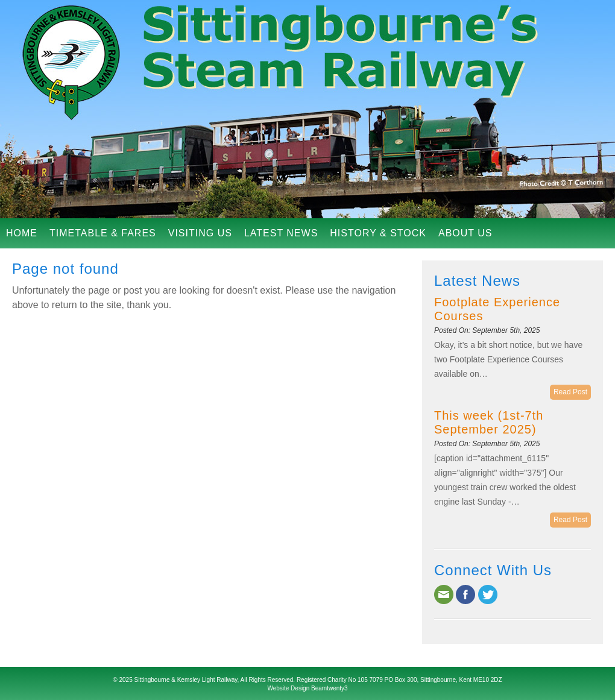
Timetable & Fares (103, 233)
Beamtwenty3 (330, 688)
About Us (465, 233)
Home (22, 233)
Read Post (570, 392)
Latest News (281, 233)
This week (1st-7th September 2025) (489, 422)
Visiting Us (200, 233)
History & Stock (378, 233)
